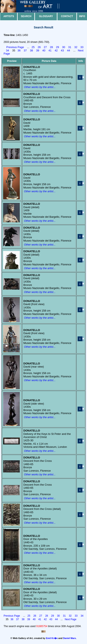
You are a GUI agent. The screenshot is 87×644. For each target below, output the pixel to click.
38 (31, 50)
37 (25, 50)
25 (33, 47)
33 (82, 47)
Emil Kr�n (52, 638)
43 (62, 50)
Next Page (71, 619)
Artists (9, 16)
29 (57, 47)
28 (51, 47)
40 (44, 50)
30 (63, 47)
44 (68, 50)
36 (19, 50)
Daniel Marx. (70, 638)
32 (76, 47)
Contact (67, 16)
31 (70, 47)
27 (45, 47)
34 (7, 50)
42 (56, 50)
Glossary (46, 16)
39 (37, 50)
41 (50, 50)
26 (39, 47)
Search (26, 16)
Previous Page (15, 47)
